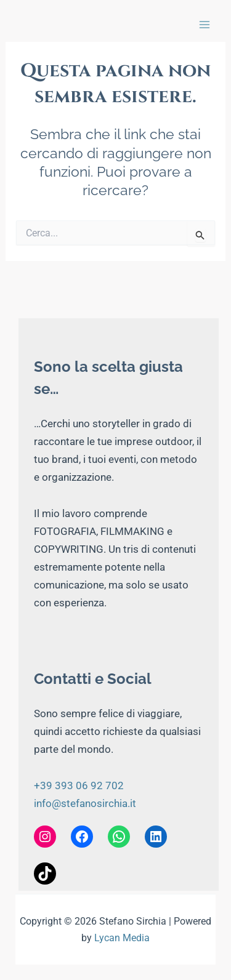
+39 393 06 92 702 (79, 785)
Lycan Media (122, 938)
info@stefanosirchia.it (85, 803)
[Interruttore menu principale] (205, 25)
